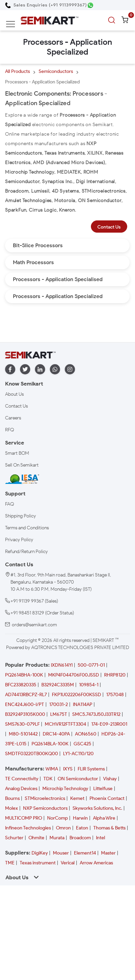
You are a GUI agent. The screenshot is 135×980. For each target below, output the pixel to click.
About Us (14, 394)
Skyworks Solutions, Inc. (97, 808)
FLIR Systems (91, 769)
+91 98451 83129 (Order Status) (42, 613)
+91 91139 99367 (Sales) (34, 601)
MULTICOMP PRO (24, 818)
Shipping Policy (21, 516)
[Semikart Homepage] (50, 20)
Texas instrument (38, 863)
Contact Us (109, 227)
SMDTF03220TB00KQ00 (32, 754)
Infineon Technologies (28, 828)
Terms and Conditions (27, 528)
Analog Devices (21, 789)
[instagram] (70, 369)
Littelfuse (103, 789)
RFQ (9, 430)
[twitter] (25, 369)
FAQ (9, 504)
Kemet (77, 798)
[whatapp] (55, 369)
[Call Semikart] (46, 5)
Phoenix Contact (107, 798)
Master (108, 853)
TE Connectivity (22, 779)
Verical (68, 863)
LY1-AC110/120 (78, 754)
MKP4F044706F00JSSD (74, 675)
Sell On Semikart (22, 465)
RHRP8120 (115, 675)
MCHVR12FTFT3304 (65, 724)
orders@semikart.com (34, 625)
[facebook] (10, 369)
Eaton (82, 828)
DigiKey (40, 853)
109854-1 (89, 685)
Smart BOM (17, 453)
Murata (57, 838)
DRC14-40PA (56, 734)
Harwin (80, 818)
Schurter (14, 838)
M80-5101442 (23, 734)
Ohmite (36, 838)
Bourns (12, 798)
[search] (113, 20)
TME (10, 863)
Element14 (85, 853)
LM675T (59, 714)
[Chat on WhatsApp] (90, 5)
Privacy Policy (19, 540)
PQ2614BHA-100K (24, 675)
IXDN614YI (62, 665)
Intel (101, 838)
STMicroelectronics (45, 798)
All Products (17, 71)
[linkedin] (40, 369)
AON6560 (86, 734)
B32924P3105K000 (25, 714)
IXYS (68, 769)
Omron (63, 828)
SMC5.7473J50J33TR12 (96, 714)
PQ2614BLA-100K (50, 744)
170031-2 (59, 704)
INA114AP (83, 704)
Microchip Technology (65, 789)
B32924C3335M (58, 685)
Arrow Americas (96, 863)
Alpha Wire (104, 818)
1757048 (115, 695)
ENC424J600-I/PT (25, 704)
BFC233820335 (21, 685)
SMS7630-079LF (22, 724)
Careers (13, 418)
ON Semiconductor (78, 779)
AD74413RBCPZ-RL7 (26, 695)
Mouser (61, 853)
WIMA (52, 769)
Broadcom (80, 838)
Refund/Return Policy (26, 552)
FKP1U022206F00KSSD (76, 695)
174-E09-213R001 (109, 724)
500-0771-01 (91, 665)
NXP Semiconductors (45, 808)
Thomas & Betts (109, 828)
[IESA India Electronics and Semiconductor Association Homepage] (22, 479)
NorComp (57, 818)
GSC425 (82, 744)
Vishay (110, 779)
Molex (12, 808)
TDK (48, 779)
